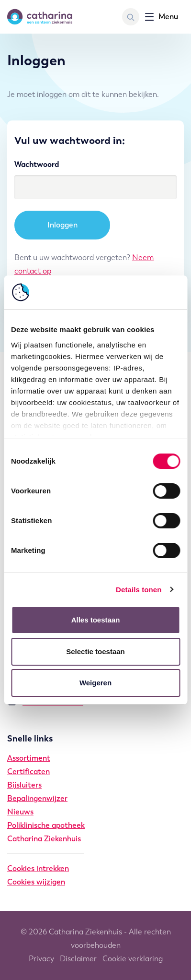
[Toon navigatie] (162, 17)
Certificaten (28, 771)
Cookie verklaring (133, 959)
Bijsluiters (24, 785)
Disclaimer (78, 959)
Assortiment (29, 758)
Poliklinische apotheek (46, 825)
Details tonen (139, 590)
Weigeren (95, 683)
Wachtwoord (37, 164)
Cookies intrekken (38, 868)
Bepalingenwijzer (37, 798)
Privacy (41, 959)
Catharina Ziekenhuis (44, 839)
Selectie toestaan (95, 651)
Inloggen (62, 225)
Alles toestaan (96, 620)
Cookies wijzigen (36, 882)
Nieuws (20, 812)
